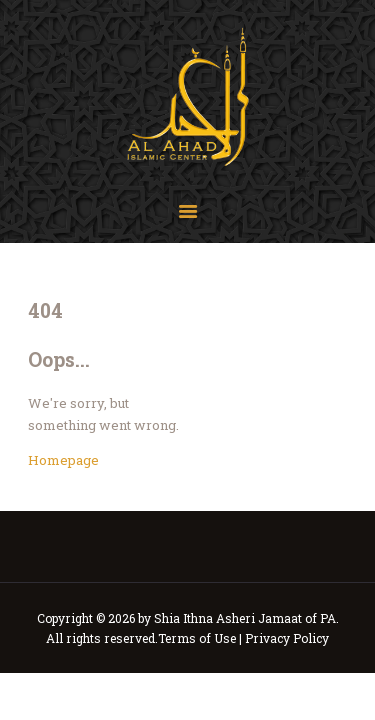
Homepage (63, 460)
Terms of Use (197, 638)
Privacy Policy (287, 638)
